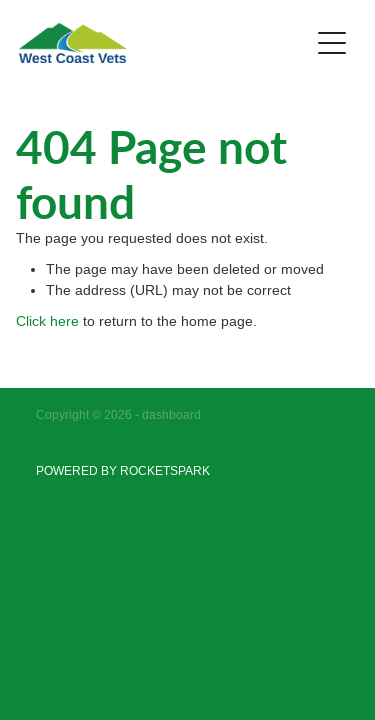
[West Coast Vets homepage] (164, 43)
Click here (47, 321)
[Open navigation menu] (332, 43)
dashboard (171, 414)
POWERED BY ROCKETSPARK (123, 470)
